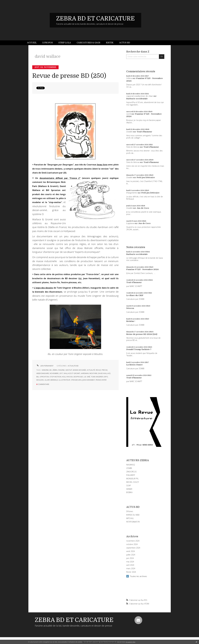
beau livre (102, 165)
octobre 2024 (132, 544)
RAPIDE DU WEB (133, 515)
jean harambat (89, 380)
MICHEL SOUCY (133, 482)
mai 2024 (130, 562)
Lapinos (130, 223)
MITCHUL (130, 518)
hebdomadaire (43, 373)
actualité (91, 370)
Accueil (32, 43)
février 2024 (131, 572)
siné (88, 377)
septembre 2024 (133, 548)
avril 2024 (130, 565)
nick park (93, 373)
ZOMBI (129, 468)
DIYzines (130, 511)
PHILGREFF (131, 475)
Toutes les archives (138, 576)
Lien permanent (45, 366)
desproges (78, 377)
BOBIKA (129, 492)
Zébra (129, 78)
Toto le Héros (133, 147)
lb (85, 377)
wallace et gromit (72, 373)
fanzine (61, 370)
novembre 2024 (133, 541)
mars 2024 (131, 569)
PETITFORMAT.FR (133, 522)
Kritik (110, 43)
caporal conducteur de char (140, 96)
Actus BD (125, 43)
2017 (61, 373)
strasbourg (76, 380)
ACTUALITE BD (73, 366)
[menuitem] (33, 43)
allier (47, 380)
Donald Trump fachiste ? (139, 349)
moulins (40, 380)
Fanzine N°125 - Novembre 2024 (142, 269)
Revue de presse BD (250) (69, 76)
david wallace (104, 373)
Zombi (129, 132)
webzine (45, 370)
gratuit (69, 370)
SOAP (129, 486)
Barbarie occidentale (137, 99)
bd (51, 370)
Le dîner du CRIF (135, 295)
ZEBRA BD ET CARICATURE (95, 19)
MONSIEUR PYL (132, 479)
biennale (54, 380)
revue (98, 370)
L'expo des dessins (44, 288)
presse (105, 370)
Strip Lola (65, 43)
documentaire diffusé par (60, 178)
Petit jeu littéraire (146, 177)
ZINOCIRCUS (131, 472)
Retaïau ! (131, 321)
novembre (54, 373)
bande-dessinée (79, 370)
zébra (55, 370)
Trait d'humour (144, 132)
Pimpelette (132, 193)
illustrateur (64, 380)
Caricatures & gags (89, 43)
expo (106, 377)
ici (80, 278)
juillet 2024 (131, 555)
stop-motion (55, 377)
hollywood (67, 377)
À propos (48, 43)
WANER (129, 489)
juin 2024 (130, 558)
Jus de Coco (143, 208)
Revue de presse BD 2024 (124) (142, 334)
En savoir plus (131, 642)
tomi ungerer (97, 377)
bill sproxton (43, 377)
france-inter (101, 380)
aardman (85, 373)
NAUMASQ (131, 465)
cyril (129, 114)
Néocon (130, 308)
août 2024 (131, 551)
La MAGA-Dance (134, 365)
